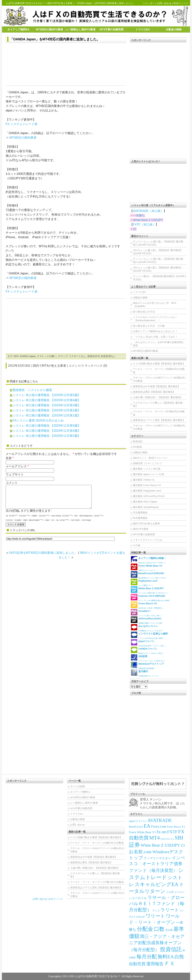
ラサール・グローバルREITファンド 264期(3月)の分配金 (159, 427)
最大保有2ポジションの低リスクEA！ (149, 575)
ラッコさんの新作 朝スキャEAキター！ (150, 590)
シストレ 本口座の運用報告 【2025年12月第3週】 (47, 405)
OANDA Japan (28, 356)
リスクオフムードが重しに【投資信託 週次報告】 (158, 404)
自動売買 (137, 964)
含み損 (169, 930)
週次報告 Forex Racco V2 (147, 485)
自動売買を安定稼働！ (147, 665)
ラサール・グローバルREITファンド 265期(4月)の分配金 (159, 379)
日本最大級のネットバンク (145, 673)
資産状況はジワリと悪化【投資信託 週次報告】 (159, 420)
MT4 (16, 356)
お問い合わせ (164, 3)
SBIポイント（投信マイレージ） (151, 458)
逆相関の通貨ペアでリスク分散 (146, 620)
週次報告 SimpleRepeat (146, 507)
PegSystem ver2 (167, 839)
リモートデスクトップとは (148, 540)
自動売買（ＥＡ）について (148, 463)
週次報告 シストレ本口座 (147, 469)
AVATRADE (160, 820)
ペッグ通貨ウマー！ (144, 583)
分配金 (145, 929)
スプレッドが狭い (47, 356)
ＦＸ (170, 963)
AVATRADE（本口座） (148, 211)
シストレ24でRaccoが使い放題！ (149, 635)
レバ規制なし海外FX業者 (80, 29)
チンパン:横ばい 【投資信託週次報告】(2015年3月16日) (159, 278)
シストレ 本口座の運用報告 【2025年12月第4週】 (47, 400)
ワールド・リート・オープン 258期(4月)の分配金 (159, 371)
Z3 (135, 229)
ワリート (155, 916)
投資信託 (138, 441)
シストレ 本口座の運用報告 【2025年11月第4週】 (47, 431)
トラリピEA (143, 29)
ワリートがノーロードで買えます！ (148, 658)
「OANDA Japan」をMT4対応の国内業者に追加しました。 (55, 39)
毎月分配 (147, 957)
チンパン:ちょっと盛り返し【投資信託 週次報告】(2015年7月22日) (158, 260)
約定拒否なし (108, 356)
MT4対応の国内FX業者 (49, 29)
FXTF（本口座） (144, 225)
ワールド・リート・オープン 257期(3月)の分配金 (159, 413)
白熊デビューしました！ (147, 567)
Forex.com (159, 826)
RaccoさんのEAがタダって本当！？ (149, 560)
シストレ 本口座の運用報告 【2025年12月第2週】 (47, 410)
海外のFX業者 (141, 529)
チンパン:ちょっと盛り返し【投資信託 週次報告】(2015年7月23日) (158, 243)
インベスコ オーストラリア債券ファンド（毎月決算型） (157, 864)
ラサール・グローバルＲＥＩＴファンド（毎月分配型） (157, 904)
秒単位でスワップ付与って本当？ (147, 650)
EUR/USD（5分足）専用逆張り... (147, 605)
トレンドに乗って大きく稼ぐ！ (146, 613)
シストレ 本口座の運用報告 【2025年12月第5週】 (47, 395)
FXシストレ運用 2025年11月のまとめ (38, 420)
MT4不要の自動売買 (112, 29)
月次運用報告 (140, 513)
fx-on (162, 832)
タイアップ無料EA (18, 29)
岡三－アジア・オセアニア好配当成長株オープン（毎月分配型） (157, 943)
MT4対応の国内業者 (23, 138)
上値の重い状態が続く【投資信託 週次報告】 (158, 397)
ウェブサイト (15, 474)
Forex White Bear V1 (142, 832)
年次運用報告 (140, 518)
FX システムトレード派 (22, 124)
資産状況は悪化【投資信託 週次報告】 (154, 392)
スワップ (63, 356)
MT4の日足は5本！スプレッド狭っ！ (149, 643)
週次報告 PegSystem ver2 (147, 491)
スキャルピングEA (156, 884)
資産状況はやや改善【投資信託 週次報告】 (157, 386)
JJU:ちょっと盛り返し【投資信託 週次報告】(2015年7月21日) (158, 269)
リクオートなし (77, 356)
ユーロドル (139, 898)
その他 (137, 545)
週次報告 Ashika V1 (144, 480)
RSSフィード (181, 3)
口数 (159, 929)
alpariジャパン (138, 821)
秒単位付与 (94, 356)
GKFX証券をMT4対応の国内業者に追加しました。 (43, 557)
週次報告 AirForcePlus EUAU (149, 496)
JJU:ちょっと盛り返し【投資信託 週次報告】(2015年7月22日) (158, 252)
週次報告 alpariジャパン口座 (148, 474)
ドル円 (170, 892)
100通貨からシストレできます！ (147, 628)
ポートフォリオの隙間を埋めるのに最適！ (151, 598)
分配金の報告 (140, 452)
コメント (12, 483)
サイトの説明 (78, 786)
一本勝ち (139, 215)
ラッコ (156, 910)
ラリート (170, 910)
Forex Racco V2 (176, 827)
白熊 (179, 957)
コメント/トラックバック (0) (88, 366)
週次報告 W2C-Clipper (145, 502)
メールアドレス (16, 466)
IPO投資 (137, 447)
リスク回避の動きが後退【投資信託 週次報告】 (159, 364)
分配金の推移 (174, 29)
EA (147, 826)
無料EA (166, 957)
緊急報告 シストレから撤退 (32, 390)
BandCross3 (136, 827)
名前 (9, 458)
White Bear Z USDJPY (148, 220)
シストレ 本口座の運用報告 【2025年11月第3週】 (47, 436)
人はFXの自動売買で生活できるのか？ (25, 3)
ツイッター (149, 3)
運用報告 (155, 964)
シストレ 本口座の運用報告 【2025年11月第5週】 (47, 426)
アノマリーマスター (157, 858)
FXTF (172, 832)
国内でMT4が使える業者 (60, 3)
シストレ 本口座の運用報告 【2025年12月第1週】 (47, 415)
